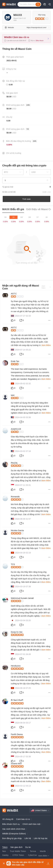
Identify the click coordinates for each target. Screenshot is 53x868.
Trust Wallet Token (18, 851)
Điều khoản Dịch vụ (11, 824)
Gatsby (5, 855)
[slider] (42, 19)
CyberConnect (34, 855)
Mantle (43, 851)
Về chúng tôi (8, 819)
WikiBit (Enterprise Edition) (14, 834)
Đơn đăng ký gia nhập (12, 838)
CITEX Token (18, 855)
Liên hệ (28, 838)
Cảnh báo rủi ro (23, 819)
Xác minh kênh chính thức (14, 829)
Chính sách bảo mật (32, 824)
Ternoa (33, 851)
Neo (4, 851)
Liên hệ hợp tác (41, 838)
